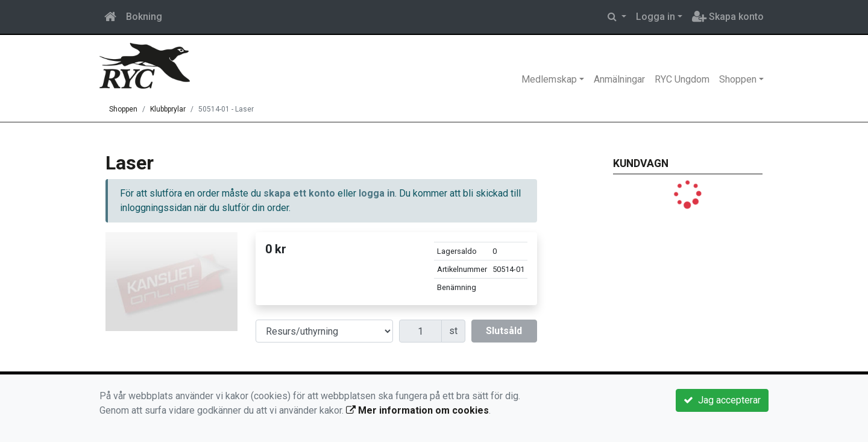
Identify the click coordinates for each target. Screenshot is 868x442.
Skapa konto (728, 17)
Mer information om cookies (417, 410)
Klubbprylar (168, 109)
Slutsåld (504, 331)
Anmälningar (619, 79)
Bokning (144, 17)
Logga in (656, 17)
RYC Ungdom (682, 79)
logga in (377, 193)
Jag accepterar (722, 400)
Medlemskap (549, 79)
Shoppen (738, 79)
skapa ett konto (299, 193)
